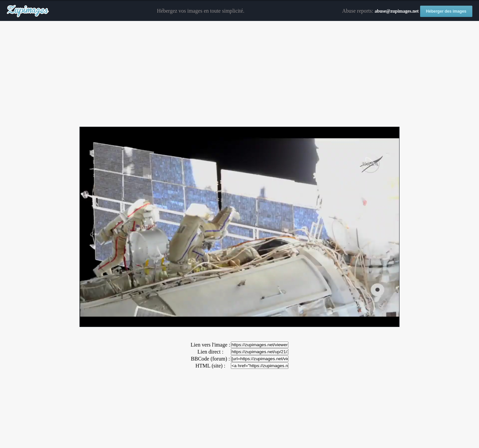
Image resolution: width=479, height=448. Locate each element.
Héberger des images (446, 11)
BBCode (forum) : (210, 359)
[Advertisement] (239, 74)
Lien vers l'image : (210, 345)
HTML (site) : (210, 366)
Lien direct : (210, 352)
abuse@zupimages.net (397, 11)
